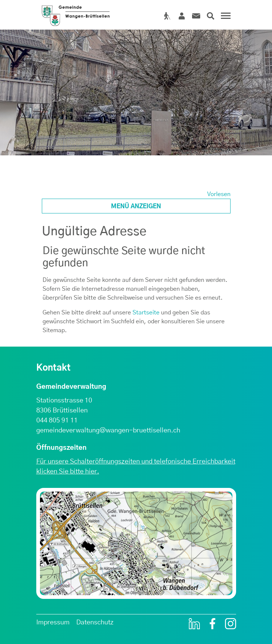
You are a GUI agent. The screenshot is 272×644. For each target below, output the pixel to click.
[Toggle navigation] (225, 18)
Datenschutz (95, 623)
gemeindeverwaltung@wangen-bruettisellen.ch (108, 431)
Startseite (146, 313)
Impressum (53, 623)
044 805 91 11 (57, 421)
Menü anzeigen (136, 206)
